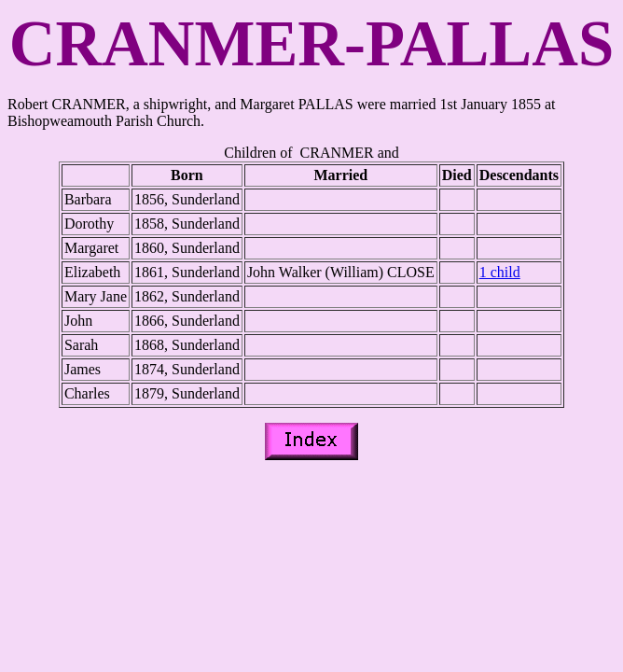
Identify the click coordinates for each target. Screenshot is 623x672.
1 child (500, 272)
